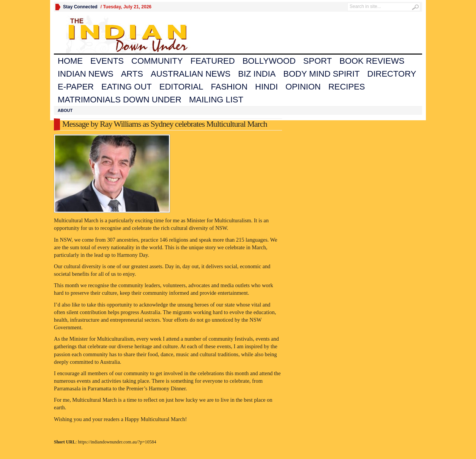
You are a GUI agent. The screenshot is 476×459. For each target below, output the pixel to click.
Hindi (266, 87)
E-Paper (76, 87)
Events (107, 61)
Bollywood (269, 61)
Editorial (181, 87)
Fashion (229, 87)
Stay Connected (80, 7)
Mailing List (216, 100)
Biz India (257, 74)
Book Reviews (372, 61)
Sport (318, 61)
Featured (213, 61)
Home (70, 61)
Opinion (303, 87)
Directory (392, 74)
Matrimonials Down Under (120, 100)
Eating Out (127, 87)
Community (157, 61)
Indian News (86, 74)
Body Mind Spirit (321, 74)
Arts (132, 74)
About (65, 110)
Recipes (347, 87)
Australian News (191, 74)
